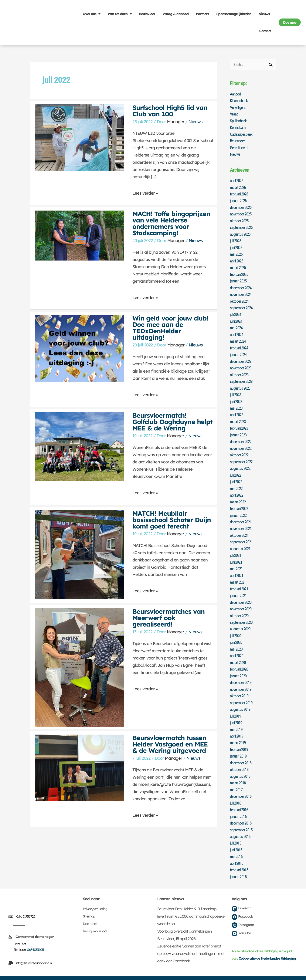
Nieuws (264, 14)
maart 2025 (239, 266)
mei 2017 (237, 780)
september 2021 (242, 536)
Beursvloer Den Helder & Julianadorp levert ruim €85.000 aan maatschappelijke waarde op (191, 905)
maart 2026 (239, 187)
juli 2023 (236, 391)
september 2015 (242, 819)
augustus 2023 (241, 384)
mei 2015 (237, 846)
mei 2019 (237, 721)
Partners (202, 14)
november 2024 (242, 292)
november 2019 (242, 681)
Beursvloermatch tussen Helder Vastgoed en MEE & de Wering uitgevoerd (170, 744)
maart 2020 (239, 655)
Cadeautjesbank (242, 134)
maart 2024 (239, 338)
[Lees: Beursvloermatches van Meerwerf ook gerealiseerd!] (79, 667)
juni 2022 (237, 477)
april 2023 (237, 411)
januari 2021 (239, 589)
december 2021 (242, 516)
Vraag (234, 114)
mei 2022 (237, 483)
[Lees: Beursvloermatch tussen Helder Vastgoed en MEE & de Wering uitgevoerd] (79, 767)
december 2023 (242, 358)
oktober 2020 (240, 608)
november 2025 (242, 213)
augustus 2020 (241, 622)
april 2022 (237, 490)
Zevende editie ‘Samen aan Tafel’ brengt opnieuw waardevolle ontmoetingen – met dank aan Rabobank (191, 942)
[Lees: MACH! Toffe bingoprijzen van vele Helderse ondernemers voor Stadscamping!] (79, 235)
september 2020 (242, 615)
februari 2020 (240, 661)
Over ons (91, 14)
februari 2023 (240, 424)
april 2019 (237, 727)
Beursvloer (147, 14)
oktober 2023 (240, 371)
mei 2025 (237, 252)
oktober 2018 (240, 760)
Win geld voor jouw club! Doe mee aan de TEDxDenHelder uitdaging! (170, 328)
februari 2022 (240, 503)
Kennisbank (239, 127)
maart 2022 (239, 496)
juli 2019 (236, 707)
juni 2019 (237, 714)
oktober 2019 (240, 688)
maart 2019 (239, 734)
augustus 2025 (241, 233)
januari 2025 (239, 279)
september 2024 (242, 305)
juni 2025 (237, 246)
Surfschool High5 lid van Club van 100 (170, 111)
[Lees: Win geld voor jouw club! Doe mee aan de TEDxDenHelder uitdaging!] (79, 348)
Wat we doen (120, 14)
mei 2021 (237, 562)
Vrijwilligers (238, 107)
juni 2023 (237, 397)
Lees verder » (145, 191)
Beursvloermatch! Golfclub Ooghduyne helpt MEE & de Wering (172, 422)
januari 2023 (239, 430)
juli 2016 (236, 793)
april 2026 (237, 180)
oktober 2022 (240, 450)
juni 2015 (237, 839)
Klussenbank (240, 101)
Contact (265, 31)
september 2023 (242, 378)
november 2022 (242, 444)
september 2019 (242, 694)
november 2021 (242, 523)
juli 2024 (236, 312)
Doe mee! (90, 913)
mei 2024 (237, 325)
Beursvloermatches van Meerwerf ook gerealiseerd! (169, 618)
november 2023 (242, 365)
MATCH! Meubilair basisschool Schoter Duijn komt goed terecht (172, 520)
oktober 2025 (240, 219)
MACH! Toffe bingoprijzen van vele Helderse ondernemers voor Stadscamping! (171, 223)
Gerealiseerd (239, 147)
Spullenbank (239, 121)
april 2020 (237, 648)
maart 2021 (239, 575)
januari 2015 (239, 866)
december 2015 (242, 813)
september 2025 (242, 226)
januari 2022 (239, 510)
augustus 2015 (241, 826)
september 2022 (242, 457)
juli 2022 (236, 470)
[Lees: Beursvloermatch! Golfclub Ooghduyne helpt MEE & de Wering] (79, 446)
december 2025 (242, 206)
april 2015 (237, 852)
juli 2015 (236, 833)
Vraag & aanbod (176, 14)
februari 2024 (240, 345)
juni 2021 (237, 556)
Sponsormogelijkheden (234, 14)
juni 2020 (237, 635)
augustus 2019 (241, 701)
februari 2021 (240, 582)
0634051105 (35, 939)
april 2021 (237, 569)
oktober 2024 (240, 299)
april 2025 (237, 259)
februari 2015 (240, 859)
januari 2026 (239, 200)
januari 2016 (239, 806)
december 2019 (242, 674)
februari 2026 (240, 193)
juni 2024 (237, 318)
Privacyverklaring (95, 898)
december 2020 (242, 595)
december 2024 (242, 285)
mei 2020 (237, 641)
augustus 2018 (241, 767)
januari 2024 (239, 351)
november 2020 (242, 602)
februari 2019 (240, 740)
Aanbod (236, 94)
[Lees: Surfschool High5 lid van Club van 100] (79, 137)
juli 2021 (236, 549)
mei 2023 (237, 404)
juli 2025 (236, 239)
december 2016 (242, 786)
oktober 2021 (240, 529)
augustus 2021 (241, 543)
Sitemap (89, 905)
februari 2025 (240, 272)
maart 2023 (239, 417)
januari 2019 (239, 747)
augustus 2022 (241, 463)
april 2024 (237, 332)
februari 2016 (240, 800)
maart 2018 (239, 773)
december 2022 (242, 437)
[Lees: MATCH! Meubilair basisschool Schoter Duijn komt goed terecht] (79, 554)
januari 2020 (239, 668)
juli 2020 (236, 628)
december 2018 (242, 754)
